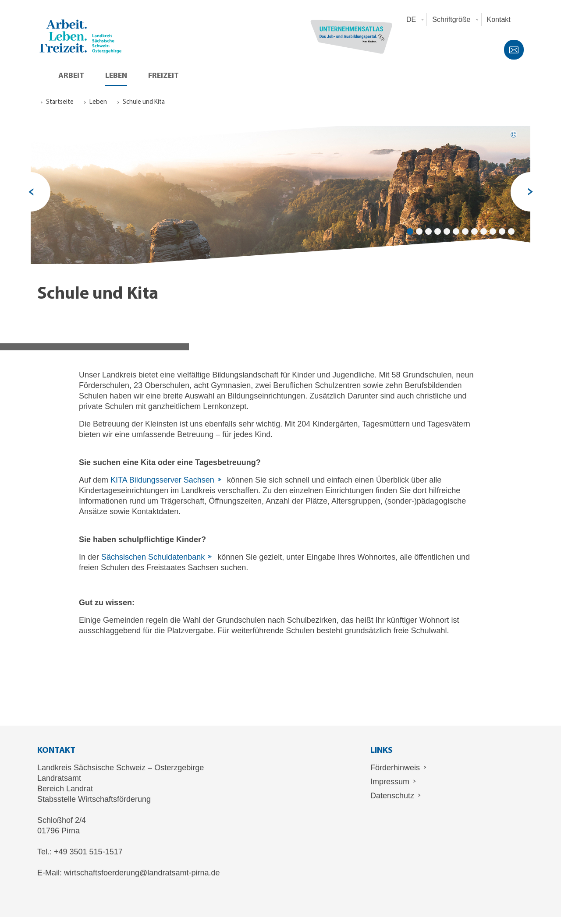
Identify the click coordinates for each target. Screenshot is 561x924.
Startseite (60, 102)
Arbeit (71, 76)
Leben (116, 76)
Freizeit (163, 76)
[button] (414, 19)
